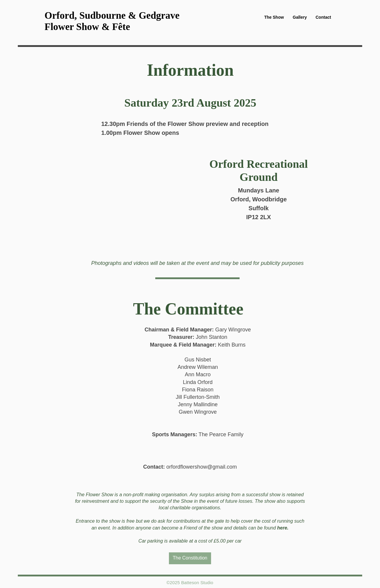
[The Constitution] (190, 558)
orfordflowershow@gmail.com (201, 467)
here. (283, 528)
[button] (274, 17)
